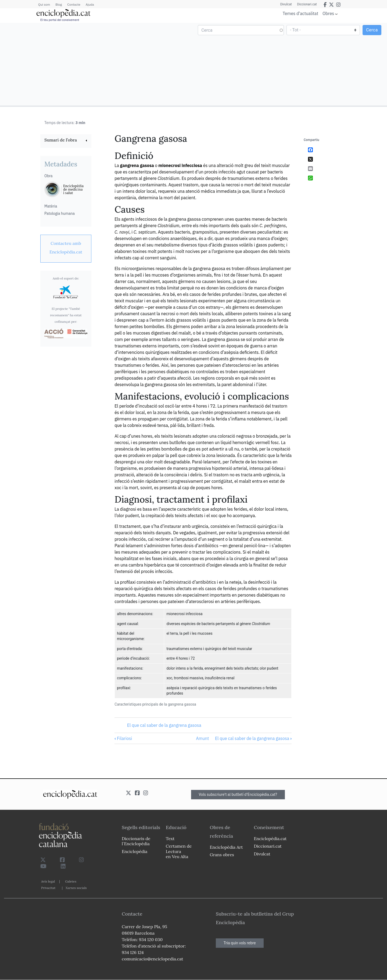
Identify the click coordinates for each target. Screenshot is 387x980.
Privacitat (48, 888)
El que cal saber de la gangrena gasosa (164, 725)
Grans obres (222, 855)
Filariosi (123, 738)
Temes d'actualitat (300, 13)
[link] (66, 141)
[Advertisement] (97, 64)
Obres (328, 13)
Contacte (74, 4)
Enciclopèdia (135, 851)
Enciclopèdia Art (226, 847)
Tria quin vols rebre (240, 943)
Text (170, 839)
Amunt (202, 738)
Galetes (71, 881)
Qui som (44, 4)
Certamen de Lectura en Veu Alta (179, 851)
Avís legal (48, 881)
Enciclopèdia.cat (270, 839)
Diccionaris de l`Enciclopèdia (136, 841)
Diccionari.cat (307, 4)
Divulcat (286, 4)
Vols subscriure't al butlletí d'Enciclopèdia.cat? (238, 794)
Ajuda (90, 4)
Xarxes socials (76, 888)
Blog (59, 4)
